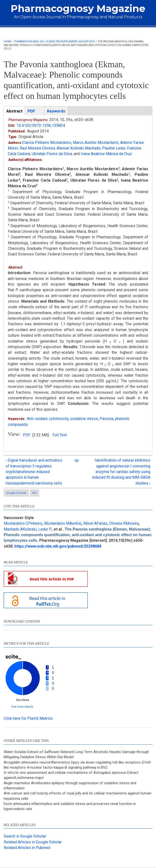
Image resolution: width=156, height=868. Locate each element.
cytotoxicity (59, 419)
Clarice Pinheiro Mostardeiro (47, 143)
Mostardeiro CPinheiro (23, 523)
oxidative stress (84, 419)
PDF (27, 435)
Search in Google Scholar (25, 836)
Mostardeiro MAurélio (63, 523)
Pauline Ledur (114, 148)
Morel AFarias (95, 523)
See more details (22, 706)
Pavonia (107, 419)
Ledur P (45, 529)
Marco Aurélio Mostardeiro (96, 143)
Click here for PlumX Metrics (28, 718)
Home (7, 42)
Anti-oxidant (37, 419)
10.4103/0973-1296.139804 (41, 126)
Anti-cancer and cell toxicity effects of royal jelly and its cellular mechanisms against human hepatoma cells (78, 796)
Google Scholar (16, 493)
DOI (34, 493)
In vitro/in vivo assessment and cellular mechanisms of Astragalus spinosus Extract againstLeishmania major (71, 775)
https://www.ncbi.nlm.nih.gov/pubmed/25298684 (58, 546)
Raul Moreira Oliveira (37, 148)
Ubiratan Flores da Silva (52, 154)
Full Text (60, 435)
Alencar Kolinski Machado (78, 148)
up (77, 460)
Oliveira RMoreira (124, 523)
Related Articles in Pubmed (27, 848)
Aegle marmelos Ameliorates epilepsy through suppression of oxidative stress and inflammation (70, 786)
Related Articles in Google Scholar (33, 842)
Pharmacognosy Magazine (78, 8)
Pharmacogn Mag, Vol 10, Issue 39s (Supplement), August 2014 (55, 42)
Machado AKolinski (20, 529)
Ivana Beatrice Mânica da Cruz (106, 154)
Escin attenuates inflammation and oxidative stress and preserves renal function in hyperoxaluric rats (70, 806)
